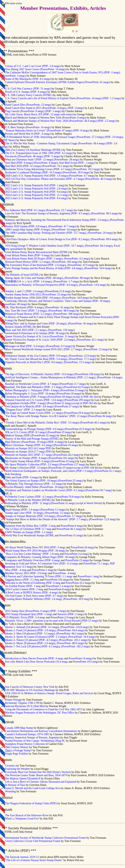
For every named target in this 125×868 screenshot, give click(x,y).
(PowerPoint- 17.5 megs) (82, 359)
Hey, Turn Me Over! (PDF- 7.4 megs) (26, 311)
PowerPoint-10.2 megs (78, 583)
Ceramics (10, 766)
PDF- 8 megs (39, 458)
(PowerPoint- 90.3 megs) (105, 213)
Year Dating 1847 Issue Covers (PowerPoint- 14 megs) (35, 69)
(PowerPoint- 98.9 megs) (62, 311)
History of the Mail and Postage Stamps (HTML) (32, 439)
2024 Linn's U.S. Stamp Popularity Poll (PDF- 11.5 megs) (37, 195)
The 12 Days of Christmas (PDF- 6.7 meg (28, 529)
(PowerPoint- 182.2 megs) (76, 646)
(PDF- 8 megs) (81, 131)
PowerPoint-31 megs (63, 503)
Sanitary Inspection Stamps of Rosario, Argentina (32, 737)
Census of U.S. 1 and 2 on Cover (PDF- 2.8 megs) (33, 66)
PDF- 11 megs (78, 416)
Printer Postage (13, 700)
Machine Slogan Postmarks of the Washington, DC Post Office (40, 713)
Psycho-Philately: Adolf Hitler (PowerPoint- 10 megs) (35, 487)
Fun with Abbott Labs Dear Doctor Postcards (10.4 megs (36, 662)
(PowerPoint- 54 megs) (64, 230)
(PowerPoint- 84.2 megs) (98, 246)
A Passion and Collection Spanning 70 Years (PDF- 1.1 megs (39, 576)
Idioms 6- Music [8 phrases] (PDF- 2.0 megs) (30, 643)
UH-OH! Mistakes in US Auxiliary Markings (30, 690)
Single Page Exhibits (17, 754)
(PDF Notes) (9, 140)
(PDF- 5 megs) (53, 111)
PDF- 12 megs (38, 468)
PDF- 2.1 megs (33, 410)
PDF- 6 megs (42, 461)
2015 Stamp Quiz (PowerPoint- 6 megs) (27, 611)
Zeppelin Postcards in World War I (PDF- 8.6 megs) (34, 362)
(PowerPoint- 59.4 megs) (98, 268)
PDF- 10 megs (47, 394)
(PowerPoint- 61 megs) (97, 82)
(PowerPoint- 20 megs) (100, 233)
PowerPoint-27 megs (67, 406)
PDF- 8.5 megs (37, 432)
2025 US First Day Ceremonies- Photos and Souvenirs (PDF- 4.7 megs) (45, 179)
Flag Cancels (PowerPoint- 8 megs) (25, 111)
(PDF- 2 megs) (58, 611)
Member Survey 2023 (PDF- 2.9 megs (26, 573)
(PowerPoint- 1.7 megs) (66, 281)
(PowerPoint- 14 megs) (109, 377)
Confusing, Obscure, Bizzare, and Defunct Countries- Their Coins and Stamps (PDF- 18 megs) (57, 301)
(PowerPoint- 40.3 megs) (99, 179)
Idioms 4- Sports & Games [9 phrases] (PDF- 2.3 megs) (36, 637)
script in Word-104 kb (89, 503)
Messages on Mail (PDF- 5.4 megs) (25, 346)
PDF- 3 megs (38, 403)
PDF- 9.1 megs (75, 490)
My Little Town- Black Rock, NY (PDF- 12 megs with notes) (39, 114)
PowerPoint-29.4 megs (77, 413)
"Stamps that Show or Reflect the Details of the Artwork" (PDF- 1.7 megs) (46, 519)
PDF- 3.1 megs (53, 387)
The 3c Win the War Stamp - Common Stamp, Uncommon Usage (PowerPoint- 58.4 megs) (55, 143)
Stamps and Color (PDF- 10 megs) (24, 513)
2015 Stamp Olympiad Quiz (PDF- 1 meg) (29, 614)
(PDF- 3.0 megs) (114, 137)
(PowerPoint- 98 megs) (77, 278)
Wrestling (10, 791)
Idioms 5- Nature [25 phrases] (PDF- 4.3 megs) (31, 640)
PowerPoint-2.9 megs (62, 617)
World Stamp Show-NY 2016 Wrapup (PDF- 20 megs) (35, 551)
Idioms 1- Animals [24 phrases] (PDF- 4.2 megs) (32, 627)
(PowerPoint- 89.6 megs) (105, 239)
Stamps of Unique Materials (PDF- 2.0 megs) (30, 516)
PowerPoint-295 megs (77, 400)
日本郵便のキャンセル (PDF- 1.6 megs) (28, 281)
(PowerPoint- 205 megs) (65, 262)
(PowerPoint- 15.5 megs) (78, 362)
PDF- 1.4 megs (30, 510)
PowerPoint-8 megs (59, 589)
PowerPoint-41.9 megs (78, 429)
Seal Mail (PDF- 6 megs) (19, 163)
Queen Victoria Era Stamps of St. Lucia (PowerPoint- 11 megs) (40, 336)
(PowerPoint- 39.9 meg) (76, 599)
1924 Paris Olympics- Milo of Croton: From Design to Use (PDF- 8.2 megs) (47, 239)
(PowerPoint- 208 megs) (66, 314)
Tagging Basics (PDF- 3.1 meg (22, 580)
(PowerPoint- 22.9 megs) (82, 356)
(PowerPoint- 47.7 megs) (62, 226)
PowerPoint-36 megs (100, 416)
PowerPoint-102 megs (57, 580)
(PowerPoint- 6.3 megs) (59, 346)
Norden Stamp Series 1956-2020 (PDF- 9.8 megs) (33, 298)
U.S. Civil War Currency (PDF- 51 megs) (28, 89)
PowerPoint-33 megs (73, 390)
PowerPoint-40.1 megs (69, 529)
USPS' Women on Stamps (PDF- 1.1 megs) (29, 532)
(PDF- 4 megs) (76, 108)
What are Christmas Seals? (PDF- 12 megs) (29, 160)
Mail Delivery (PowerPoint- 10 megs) (26, 442)
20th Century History (17, 747)
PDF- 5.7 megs (43, 455)
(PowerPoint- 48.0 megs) (70, 643)
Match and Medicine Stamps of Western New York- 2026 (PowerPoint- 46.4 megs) (51, 121)
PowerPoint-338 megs (87, 374)
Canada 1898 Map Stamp (19, 728)
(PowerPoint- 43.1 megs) (90, 340)
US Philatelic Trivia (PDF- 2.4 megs (25, 617)
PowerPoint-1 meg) (89, 576)
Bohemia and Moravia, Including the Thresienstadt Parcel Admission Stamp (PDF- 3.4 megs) (57, 220)
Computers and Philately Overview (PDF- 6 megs (33, 560)
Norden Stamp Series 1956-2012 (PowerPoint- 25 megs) (36, 295)
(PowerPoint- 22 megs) (58, 513)
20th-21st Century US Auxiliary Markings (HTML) (33, 150)
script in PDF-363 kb (85, 403)
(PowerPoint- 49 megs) (14, 304)
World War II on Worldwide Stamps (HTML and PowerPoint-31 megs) (44, 535)
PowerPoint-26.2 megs (67, 455)
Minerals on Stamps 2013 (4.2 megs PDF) (28, 448)
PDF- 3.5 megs (70, 423)
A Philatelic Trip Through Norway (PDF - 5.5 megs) (34, 484)
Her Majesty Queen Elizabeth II (23, 778)
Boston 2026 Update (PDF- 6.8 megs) (26, 226)
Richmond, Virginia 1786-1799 (22, 703)
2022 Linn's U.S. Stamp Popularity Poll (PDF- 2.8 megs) (36, 189)
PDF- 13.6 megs (54, 400)
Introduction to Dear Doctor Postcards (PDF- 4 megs (34, 658)
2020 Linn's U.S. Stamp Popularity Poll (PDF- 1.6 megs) (36, 176)
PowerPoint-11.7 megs (73, 384)
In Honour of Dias (15, 785)
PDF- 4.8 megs (44, 406)
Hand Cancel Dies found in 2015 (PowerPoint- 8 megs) (36, 108)
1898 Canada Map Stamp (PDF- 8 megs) (28, 230)
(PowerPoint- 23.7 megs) (60, 210)
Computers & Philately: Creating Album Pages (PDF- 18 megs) (40, 557)
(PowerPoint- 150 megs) (61, 330)
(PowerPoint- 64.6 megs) (71, 630)
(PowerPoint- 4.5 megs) (77, 259)
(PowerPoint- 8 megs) (45, 163)
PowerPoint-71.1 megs (96, 564)
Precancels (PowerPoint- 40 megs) (24, 156)
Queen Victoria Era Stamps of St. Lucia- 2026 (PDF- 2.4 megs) (40, 340)
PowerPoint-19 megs (60, 432)
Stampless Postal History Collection (25, 744)
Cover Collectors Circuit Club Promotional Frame (33, 841)
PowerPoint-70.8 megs (67, 497)
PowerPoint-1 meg (42, 570)
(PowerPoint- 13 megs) (96, 349)
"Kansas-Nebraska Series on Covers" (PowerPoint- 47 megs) (39, 131)
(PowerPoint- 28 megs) (67, 160)
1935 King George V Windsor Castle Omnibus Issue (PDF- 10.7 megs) (44, 246)
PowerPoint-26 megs (82, 547)
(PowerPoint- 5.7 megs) (70, 516)
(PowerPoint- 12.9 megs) (103, 519)
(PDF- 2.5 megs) (107, 121)
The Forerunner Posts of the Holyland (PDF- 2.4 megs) (35, 265)
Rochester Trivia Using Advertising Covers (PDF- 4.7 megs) (38, 169)
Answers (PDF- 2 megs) (71, 614)
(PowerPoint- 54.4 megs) (82, 637)
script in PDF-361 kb (85, 397)
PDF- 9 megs (39, 397)
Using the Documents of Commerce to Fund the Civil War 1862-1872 (44, 709)
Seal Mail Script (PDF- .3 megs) (77, 163)
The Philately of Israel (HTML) (23, 275)
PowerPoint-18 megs (69, 394)
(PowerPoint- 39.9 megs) (76, 172)
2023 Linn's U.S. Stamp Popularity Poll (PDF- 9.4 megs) (36, 192)
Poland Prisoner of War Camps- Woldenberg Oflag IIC (35, 741)
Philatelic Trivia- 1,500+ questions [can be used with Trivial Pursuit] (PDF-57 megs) (52, 621)
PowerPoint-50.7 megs (99, 490)
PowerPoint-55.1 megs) (108, 471)
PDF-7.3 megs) (85, 471)
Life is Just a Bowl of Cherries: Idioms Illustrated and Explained (41, 782)
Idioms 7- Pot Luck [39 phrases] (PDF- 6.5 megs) (32, 646)
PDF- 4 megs (51, 390)
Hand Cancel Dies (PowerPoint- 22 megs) (28, 105)
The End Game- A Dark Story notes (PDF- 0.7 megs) (34, 596)
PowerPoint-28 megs (60, 397)
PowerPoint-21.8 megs (58, 291)
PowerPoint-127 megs (72, 464)
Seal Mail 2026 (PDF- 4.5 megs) (23, 166)
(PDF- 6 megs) (56, 442)
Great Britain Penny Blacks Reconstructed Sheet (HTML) (37, 252)
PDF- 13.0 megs (64, 374)
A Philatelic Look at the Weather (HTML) (28, 500)
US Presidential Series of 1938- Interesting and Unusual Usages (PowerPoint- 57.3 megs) (54, 137)
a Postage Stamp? (18, 750)
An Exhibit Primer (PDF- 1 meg (23, 586)
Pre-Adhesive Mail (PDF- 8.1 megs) (25, 210)
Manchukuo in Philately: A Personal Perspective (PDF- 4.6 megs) (41, 285)
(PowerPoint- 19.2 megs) (86, 169)
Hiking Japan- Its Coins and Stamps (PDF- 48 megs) (34, 278)
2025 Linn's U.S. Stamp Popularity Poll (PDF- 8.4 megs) (36, 198)
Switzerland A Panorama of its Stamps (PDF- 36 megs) (35, 333)
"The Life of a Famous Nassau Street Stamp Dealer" (34, 860)
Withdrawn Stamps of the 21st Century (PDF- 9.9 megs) (36, 356)
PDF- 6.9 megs (55, 429)
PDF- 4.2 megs (43, 445)
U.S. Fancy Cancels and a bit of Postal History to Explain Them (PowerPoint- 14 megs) (53, 98)
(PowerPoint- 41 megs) (58, 307)
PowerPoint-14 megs (80, 658)
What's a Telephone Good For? (22, 819)
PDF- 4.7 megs (49, 384)
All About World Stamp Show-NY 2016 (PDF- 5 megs (35, 547)
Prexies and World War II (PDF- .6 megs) (28, 134)
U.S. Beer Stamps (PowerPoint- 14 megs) (28, 127)
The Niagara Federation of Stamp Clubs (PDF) (31, 803)
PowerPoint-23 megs (64, 461)
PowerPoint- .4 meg (64, 573)
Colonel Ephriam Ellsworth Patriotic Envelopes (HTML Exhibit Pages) (44, 82)
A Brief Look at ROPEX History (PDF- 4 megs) (32, 593)
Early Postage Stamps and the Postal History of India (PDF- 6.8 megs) (44, 268)
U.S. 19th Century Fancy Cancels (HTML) (29, 95)
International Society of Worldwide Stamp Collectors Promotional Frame (45, 838)
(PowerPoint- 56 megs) (81, 324)
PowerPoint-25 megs (60, 468)
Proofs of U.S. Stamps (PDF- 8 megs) (26, 92)
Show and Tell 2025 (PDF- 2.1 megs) (26, 330)
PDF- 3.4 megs (35, 291)
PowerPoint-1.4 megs (58, 586)
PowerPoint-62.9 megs (77, 387)
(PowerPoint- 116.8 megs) (75, 627)
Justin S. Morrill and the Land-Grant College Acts (33, 788)
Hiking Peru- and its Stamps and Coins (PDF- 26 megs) (36, 324)
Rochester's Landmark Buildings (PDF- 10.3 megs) (33, 172)
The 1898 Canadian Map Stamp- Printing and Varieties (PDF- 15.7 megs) (46, 233)
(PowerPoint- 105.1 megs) (73, 640)
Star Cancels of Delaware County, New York (30, 687)
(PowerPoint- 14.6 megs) (93, 285)
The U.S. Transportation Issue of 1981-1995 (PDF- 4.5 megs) (39, 153)
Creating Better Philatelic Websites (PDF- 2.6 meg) (33, 599)
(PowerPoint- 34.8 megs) (75, 298)
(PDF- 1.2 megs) (112, 98)
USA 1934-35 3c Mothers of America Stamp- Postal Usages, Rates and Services (49, 693)
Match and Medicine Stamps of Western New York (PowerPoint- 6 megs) (46, 118)
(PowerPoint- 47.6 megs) (81, 265)
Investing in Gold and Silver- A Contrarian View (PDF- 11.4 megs (42, 564)
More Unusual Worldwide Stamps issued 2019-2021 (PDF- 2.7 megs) (44, 349)
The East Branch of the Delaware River (27, 815)
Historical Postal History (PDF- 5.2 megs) (28, 314)
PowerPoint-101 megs (61, 458)
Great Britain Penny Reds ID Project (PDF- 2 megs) (34, 259)
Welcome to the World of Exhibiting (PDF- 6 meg (33, 583)
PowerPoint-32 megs (44, 435)
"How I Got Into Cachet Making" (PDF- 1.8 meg (32, 554)
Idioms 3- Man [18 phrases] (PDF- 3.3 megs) (30, 634)
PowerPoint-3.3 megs (53, 510)
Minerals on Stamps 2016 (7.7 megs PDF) (28, 452)
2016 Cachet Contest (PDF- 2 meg (24, 589)
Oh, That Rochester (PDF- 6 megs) (24, 307)
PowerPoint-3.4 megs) (77, 554)
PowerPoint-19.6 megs (86, 662)
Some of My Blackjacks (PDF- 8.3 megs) (28, 79)
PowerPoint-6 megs (72, 526)
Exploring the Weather (17, 769)
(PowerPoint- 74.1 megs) (55, 166)
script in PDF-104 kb (86, 468)
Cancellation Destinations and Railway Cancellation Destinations (41, 731)
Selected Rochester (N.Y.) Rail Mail (25, 706)
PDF (27, 435)
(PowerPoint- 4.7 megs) (82, 176)
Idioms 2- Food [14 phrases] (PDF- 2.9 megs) (30, 630)
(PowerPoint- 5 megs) (14, 76)
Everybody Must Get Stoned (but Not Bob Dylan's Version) (38, 772)
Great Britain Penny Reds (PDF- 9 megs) (28, 255)
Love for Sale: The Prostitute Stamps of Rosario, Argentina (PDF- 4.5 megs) (47, 213)
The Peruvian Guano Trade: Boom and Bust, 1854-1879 (36, 775)
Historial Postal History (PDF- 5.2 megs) (28, 262)
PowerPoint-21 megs (59, 403)
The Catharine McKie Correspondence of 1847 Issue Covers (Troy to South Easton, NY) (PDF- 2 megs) (63, 72)
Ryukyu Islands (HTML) (19, 327)
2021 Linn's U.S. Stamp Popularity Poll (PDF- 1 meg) (35, 185)
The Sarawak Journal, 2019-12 (22, 857)
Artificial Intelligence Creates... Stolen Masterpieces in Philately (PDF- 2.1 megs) (50, 377)
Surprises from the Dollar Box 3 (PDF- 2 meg (30, 526)
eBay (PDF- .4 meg (16, 570)
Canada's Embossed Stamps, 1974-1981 (27, 734)
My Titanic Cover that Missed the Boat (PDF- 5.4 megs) (36, 359)
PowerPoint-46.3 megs (93, 423)
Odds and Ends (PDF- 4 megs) (22, 477)
